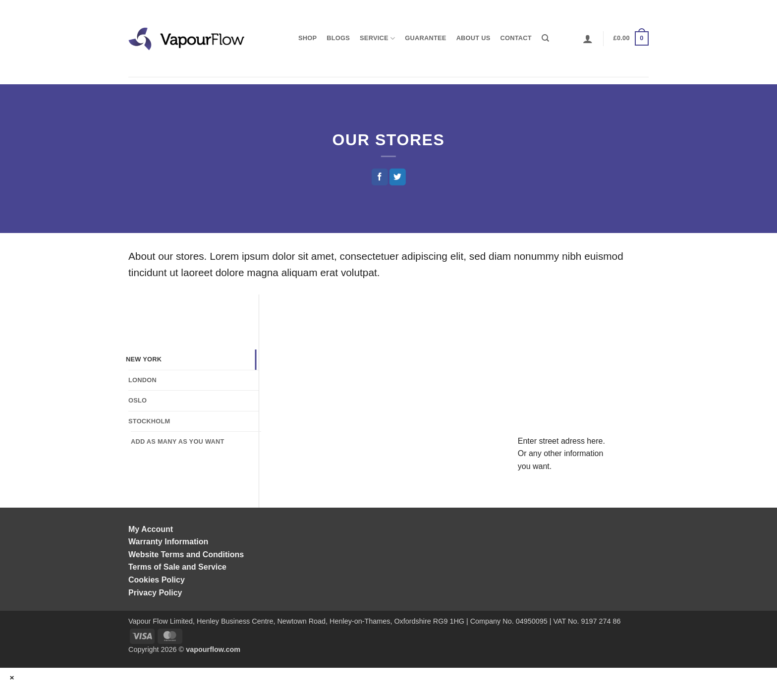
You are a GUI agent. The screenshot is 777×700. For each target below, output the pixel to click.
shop (307, 38)
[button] (588, 39)
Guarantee (425, 38)
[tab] (191, 359)
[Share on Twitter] (398, 177)
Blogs (338, 38)
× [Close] (12, 677)
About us (473, 38)
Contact (516, 38)
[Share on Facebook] (379, 177)
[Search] (545, 38)
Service (377, 38)
